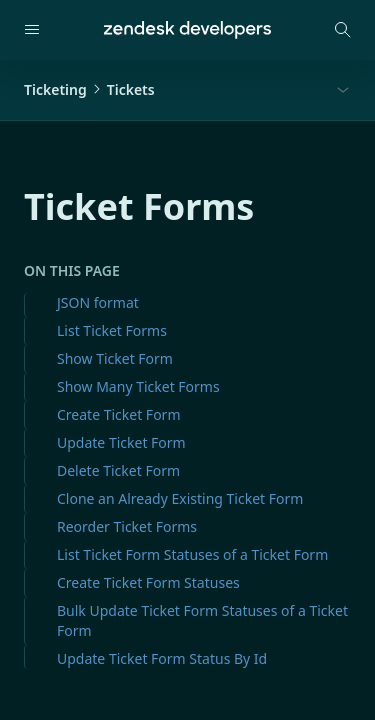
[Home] (187, 30)
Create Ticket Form (118, 414)
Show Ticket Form (115, 358)
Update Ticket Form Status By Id (162, 658)
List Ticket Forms (112, 330)
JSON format (98, 302)
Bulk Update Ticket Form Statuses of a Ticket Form (202, 620)
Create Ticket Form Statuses (148, 582)
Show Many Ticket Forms (138, 386)
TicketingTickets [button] (89, 89)
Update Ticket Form (121, 442)
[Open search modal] (343, 30)
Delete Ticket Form (118, 470)
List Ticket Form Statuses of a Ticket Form (192, 554)
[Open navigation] (32, 30)
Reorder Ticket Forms (127, 526)
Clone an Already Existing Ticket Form (180, 498)
